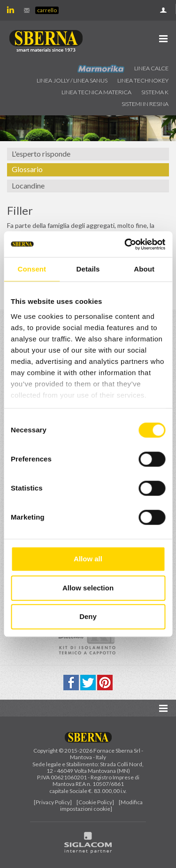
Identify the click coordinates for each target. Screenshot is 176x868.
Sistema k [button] (155, 92)
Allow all (88, 559)
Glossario (27, 169)
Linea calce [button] (151, 68)
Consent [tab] (32, 269)
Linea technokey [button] (143, 80)
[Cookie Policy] (95, 802)
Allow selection (88, 588)
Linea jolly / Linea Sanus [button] (72, 80)
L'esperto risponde (41, 154)
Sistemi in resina (145, 104)
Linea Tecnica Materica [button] (96, 92)
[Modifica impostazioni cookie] (101, 805)
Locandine (28, 185)
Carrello (47, 10)
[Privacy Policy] (53, 802)
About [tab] (144, 269)
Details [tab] (88, 269)
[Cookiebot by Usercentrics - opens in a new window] (125, 244)
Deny (88, 616)
